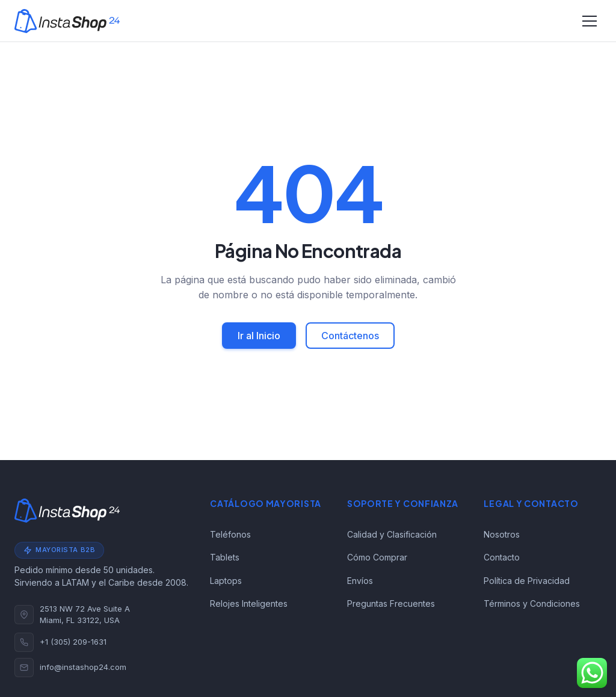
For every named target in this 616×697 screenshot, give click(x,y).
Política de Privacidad (527, 581)
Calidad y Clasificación (392, 534)
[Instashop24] (67, 21)
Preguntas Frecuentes (391, 603)
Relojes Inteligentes (249, 603)
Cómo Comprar (377, 557)
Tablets (225, 557)
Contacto (502, 557)
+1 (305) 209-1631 (73, 642)
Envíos (360, 581)
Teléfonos (230, 534)
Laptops (226, 581)
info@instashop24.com (83, 667)
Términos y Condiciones (532, 603)
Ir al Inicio (259, 336)
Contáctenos (350, 336)
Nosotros (502, 534)
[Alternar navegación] (590, 21)
